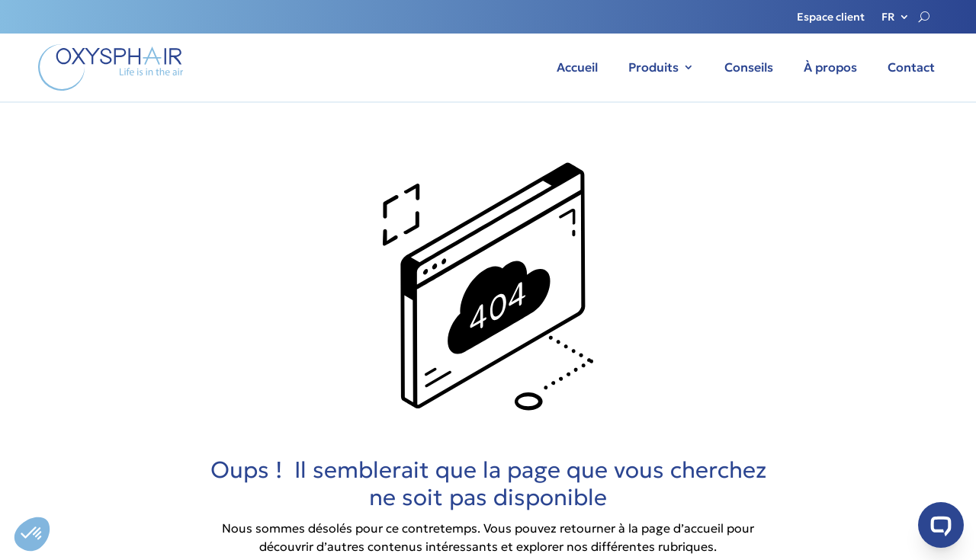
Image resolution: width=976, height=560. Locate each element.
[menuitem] (896, 20)
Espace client (831, 18)
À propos (830, 67)
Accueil (577, 67)
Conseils (749, 67)
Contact (911, 67)
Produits (653, 67)
